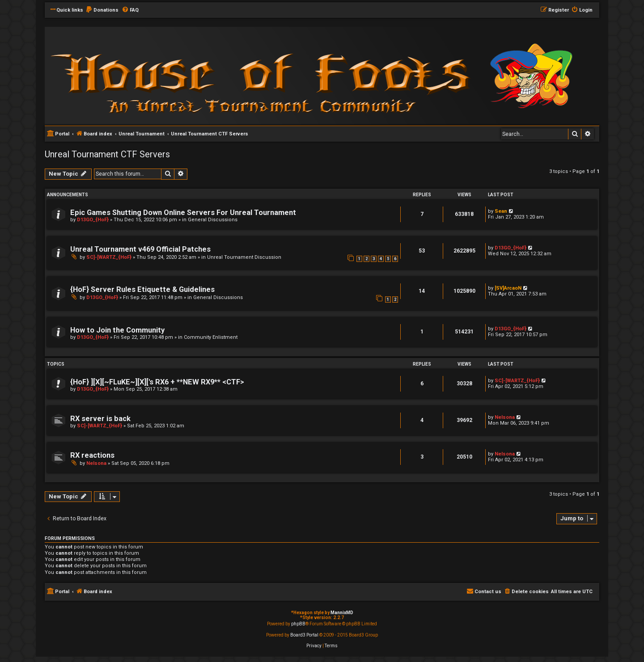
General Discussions (213, 220)
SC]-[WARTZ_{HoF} (109, 257)
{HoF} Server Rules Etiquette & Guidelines (142, 289)
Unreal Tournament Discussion (244, 257)
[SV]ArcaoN (508, 288)
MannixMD (342, 613)
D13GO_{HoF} (93, 220)
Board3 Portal (304, 635)
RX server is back (100, 419)
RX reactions (92, 455)
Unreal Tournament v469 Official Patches (140, 249)
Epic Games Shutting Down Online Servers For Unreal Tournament (183, 213)
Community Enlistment (211, 337)
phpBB (298, 624)
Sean (501, 211)
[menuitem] (102, 10)
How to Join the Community (117, 330)
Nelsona (505, 417)
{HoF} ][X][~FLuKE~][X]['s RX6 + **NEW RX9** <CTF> (157, 382)
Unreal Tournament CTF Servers (107, 154)
